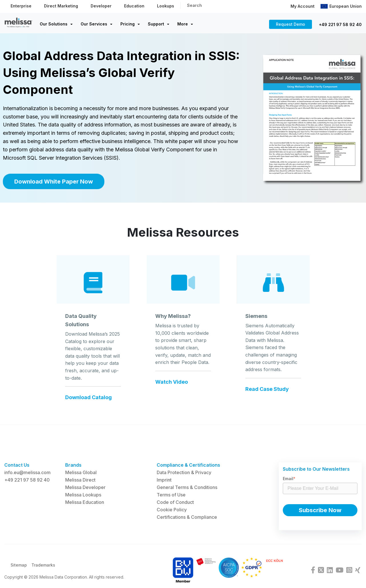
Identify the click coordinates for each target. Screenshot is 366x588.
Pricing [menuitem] (128, 24)
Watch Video (172, 389)
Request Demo (291, 24)
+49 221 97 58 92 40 (340, 24)
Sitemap (19, 569)
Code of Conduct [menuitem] (175, 502)
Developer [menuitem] (101, 6)
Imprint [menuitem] (164, 480)
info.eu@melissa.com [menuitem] (27, 472)
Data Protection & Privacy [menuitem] (184, 472)
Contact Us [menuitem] (17, 465)
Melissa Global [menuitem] (81, 472)
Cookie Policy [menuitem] (172, 510)
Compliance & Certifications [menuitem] (188, 465)
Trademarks (43, 569)
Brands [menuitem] (73, 465)
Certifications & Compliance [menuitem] (187, 517)
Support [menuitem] (156, 24)
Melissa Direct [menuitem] (80, 480)
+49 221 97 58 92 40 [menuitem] (27, 480)
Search (194, 5)
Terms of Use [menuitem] (171, 495)
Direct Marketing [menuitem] (61, 6)
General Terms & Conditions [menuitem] (187, 487)
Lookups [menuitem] (166, 6)
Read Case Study (267, 396)
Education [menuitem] (134, 6)
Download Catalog (88, 404)
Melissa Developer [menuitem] (85, 487)
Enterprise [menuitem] (21, 6)
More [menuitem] (183, 24)
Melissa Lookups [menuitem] (83, 495)
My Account (303, 6)
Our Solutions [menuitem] (54, 24)
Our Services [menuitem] (94, 24)
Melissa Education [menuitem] (85, 502)
